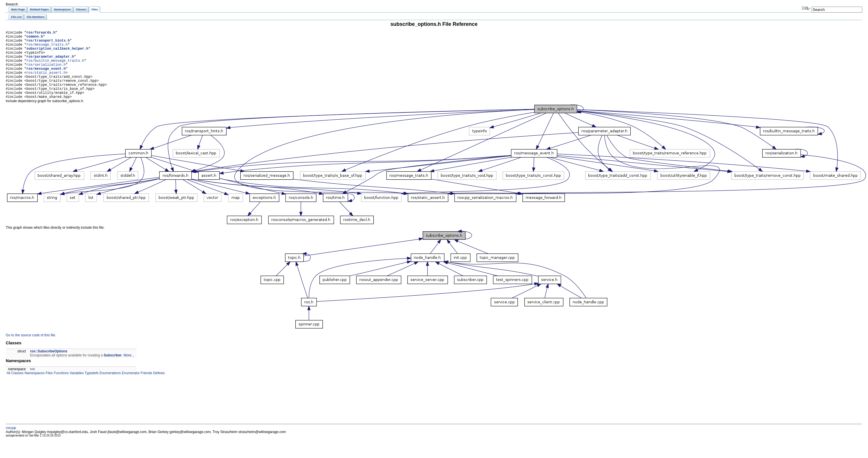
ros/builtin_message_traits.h (55, 67)
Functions (61, 388)
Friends (146, 388)
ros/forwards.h (41, 33)
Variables (76, 388)
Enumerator (130, 388)
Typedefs (91, 388)
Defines (159, 388)
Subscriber (113, 370)
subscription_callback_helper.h (57, 53)
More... (129, 370)
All (8, 388)
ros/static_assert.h (46, 82)
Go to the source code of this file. (31, 350)
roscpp (11, 443)
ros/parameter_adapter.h (50, 62)
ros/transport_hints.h (48, 43)
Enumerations (110, 388)
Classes (17, 388)
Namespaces (34, 388)
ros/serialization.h (46, 72)
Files (49, 388)
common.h (35, 38)
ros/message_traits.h (47, 48)
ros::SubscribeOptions (49, 366)
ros (33, 384)
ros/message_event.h (46, 77)
